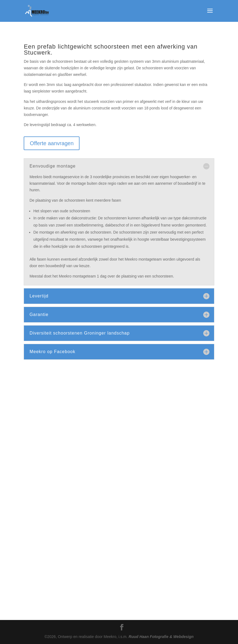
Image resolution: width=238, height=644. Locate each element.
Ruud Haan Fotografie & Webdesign (161, 637)
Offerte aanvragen (52, 143)
